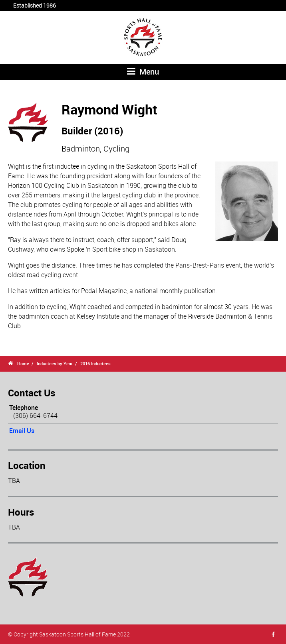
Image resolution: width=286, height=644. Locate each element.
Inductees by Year (55, 363)
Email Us (22, 431)
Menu (143, 72)
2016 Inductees (95, 363)
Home (23, 363)
